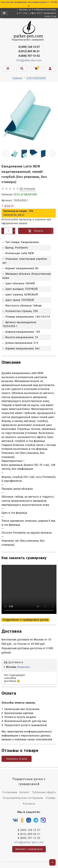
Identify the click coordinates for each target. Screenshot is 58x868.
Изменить (24, 667)
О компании (10, 792)
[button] (5, 153)
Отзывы (50, 798)
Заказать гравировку (29, 849)
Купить (36, 231)
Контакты (29, 804)
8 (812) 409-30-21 (29, 51)
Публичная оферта (44, 792)
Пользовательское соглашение (23, 798)
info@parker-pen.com (29, 60)
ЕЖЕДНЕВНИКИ (36, 78)
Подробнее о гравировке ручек (26, 620)
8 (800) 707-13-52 (29, 56)
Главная (17, 78)
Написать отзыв (17, 759)
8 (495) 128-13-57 (29, 47)
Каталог (25, 792)
